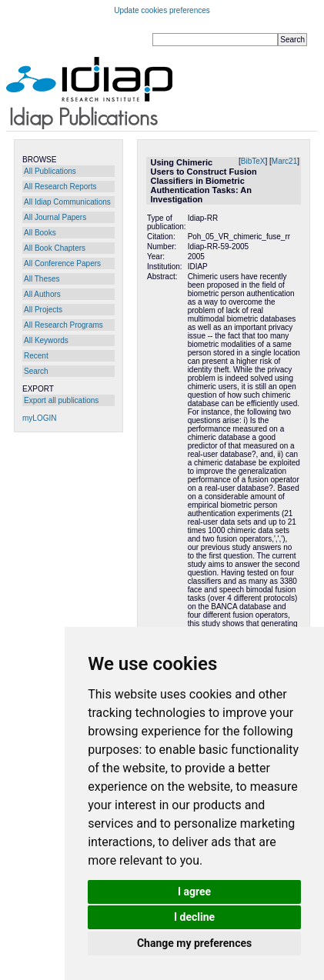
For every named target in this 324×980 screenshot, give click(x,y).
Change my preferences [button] (194, 943)
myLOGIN (39, 418)
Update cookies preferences (162, 10)
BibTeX (253, 161)
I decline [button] (194, 917)
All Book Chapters (55, 248)
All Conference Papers (62, 263)
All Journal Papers (55, 217)
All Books (40, 233)
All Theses (42, 279)
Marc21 (284, 161)
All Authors (42, 294)
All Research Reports (60, 187)
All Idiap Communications (67, 202)
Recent (36, 356)
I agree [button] (194, 892)
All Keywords (46, 340)
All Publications (50, 171)
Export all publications (61, 400)
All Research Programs (63, 325)
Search (36, 371)
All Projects (43, 310)
